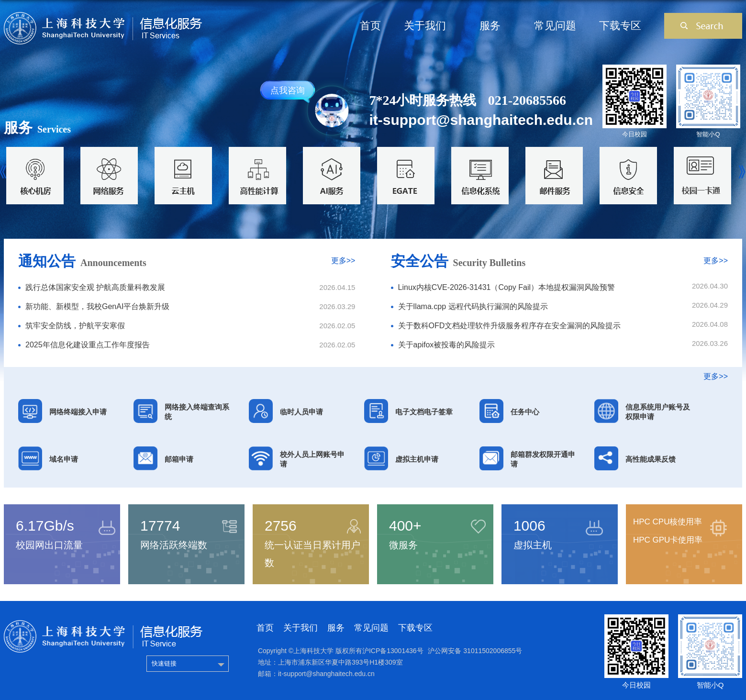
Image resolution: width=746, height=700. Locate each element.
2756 (281, 526)
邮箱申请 (179, 459)
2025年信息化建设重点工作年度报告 (88, 345)
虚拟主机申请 (417, 459)
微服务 (403, 545)
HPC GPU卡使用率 (668, 540)
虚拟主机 (533, 545)
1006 (529, 526)
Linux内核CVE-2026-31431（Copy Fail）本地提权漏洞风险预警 (507, 287)
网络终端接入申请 (78, 412)
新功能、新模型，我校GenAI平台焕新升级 (97, 306)
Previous (5, 172)
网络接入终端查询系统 (197, 412)
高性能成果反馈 (651, 459)
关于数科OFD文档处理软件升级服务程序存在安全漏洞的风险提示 (510, 326)
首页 (370, 26)
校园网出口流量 (49, 545)
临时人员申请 (301, 412)
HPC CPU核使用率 (668, 522)
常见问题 (555, 26)
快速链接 (164, 663)
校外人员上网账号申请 (312, 459)
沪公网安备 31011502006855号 (475, 651)
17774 (160, 526)
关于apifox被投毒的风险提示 (447, 345)
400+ (405, 526)
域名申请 (64, 459)
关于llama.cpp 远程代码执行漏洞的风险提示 (473, 306)
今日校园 (635, 134)
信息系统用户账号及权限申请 (658, 412)
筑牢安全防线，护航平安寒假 (75, 326)
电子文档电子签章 (424, 412)
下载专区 (620, 26)
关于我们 (425, 26)
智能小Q (708, 134)
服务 (490, 26)
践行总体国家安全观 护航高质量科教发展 (95, 287)
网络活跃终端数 (174, 545)
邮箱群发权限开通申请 (543, 459)
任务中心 (525, 412)
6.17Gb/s (45, 526)
